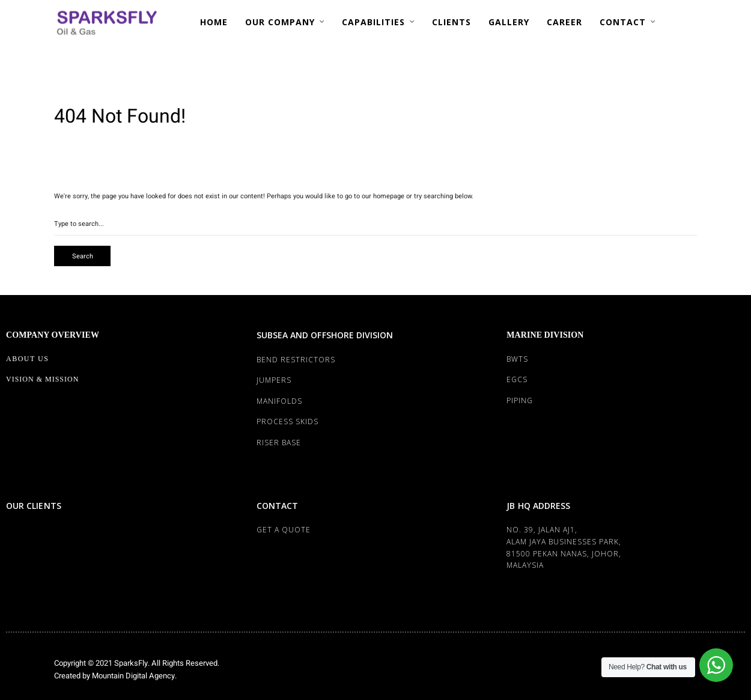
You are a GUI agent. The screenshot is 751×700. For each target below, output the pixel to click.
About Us (27, 359)
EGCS (517, 379)
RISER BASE (279, 443)
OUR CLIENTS (34, 506)
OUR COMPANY (280, 22)
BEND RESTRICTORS (296, 360)
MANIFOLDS (279, 401)
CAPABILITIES (373, 22)
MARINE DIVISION (545, 335)
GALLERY (509, 22)
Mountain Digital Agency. (133, 676)
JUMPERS (274, 380)
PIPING (520, 400)
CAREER (564, 22)
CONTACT (623, 22)
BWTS (517, 359)
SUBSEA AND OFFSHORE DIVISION (325, 335)
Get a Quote (284, 530)
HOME (214, 22)
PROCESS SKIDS (287, 422)
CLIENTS (452, 22)
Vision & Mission (42, 379)
